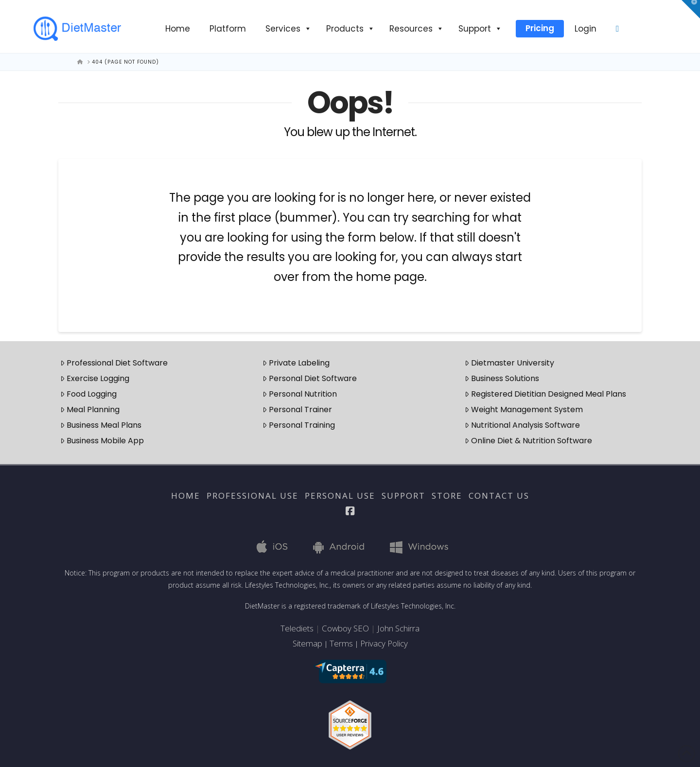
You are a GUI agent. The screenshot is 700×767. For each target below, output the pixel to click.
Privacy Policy (384, 643)
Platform (228, 29)
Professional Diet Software (114, 363)
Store (447, 496)
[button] (691, 9)
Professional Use (253, 496)
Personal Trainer (297, 410)
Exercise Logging (95, 378)
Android (341, 546)
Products (350, 29)
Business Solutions (502, 378)
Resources (417, 29)
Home (178, 29)
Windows (418, 546)
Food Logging (88, 394)
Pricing (540, 28)
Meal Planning (90, 410)
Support (480, 29)
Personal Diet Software (310, 378)
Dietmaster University (509, 363)
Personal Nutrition (300, 394)
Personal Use (340, 496)
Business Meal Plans (101, 425)
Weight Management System (524, 410)
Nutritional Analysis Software (522, 425)
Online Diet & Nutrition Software (528, 441)
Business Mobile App (102, 441)
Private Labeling (296, 363)
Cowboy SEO (345, 628)
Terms (341, 643)
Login (586, 29)
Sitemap (307, 643)
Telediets (297, 628)
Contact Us (499, 496)
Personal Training (299, 425)
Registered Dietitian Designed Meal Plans (545, 394)
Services (289, 29)
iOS (274, 546)
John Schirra (398, 628)
